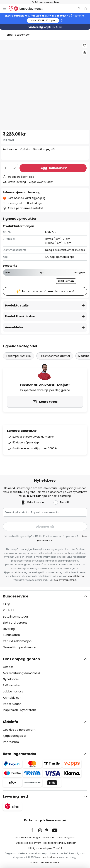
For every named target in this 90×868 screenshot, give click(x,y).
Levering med (15, 796)
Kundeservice (16, 596)
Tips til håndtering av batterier (59, 843)
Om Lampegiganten (21, 659)
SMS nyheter (12, 685)
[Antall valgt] (10, 168)
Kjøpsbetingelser (15, 736)
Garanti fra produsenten (20, 647)
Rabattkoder (12, 704)
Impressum (11, 742)
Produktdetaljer (17, 305)
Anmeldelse (14, 327)
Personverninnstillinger (28, 837)
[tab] (45, 622)
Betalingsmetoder (16, 617)
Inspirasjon (10, 710)
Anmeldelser (12, 698)
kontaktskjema (76, 576)
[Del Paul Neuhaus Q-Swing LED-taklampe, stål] (85, 52)
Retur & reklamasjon (17, 641)
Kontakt (8, 610)
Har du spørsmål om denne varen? (48, 291)
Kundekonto (11, 635)
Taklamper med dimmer (55, 356)
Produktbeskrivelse (20, 316)
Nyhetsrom (28, 710)
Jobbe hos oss (13, 691)
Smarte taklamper (18, 35)
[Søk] (79, 9)
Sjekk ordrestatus (15, 623)
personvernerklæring (65, 580)
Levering (9, 629)
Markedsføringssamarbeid (21, 673)
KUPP (43, 20)
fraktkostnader (51, 857)
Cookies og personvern (19, 730)
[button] (85, 46)
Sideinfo (10, 722)
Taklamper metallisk (19, 356)
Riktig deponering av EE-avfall (46, 848)
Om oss (8, 667)
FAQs (7, 604)
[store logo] (28, 9)
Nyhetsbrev (11, 679)
